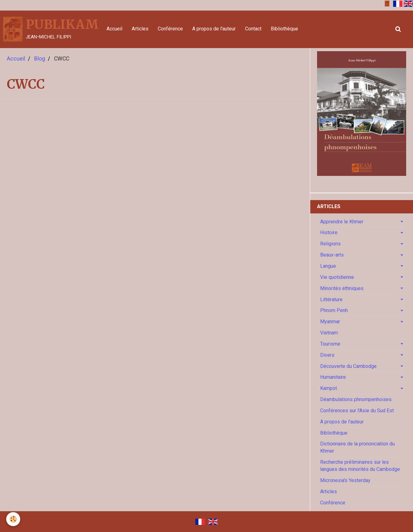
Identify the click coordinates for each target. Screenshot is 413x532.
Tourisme (330, 344)
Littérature (331, 300)
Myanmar (330, 322)
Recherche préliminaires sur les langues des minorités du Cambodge (360, 466)
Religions (330, 244)
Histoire (329, 232)
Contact (253, 29)
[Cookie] (13, 519)
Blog (40, 59)
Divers (327, 355)
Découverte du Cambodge (348, 366)
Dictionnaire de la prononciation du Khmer (357, 447)
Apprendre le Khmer (342, 222)
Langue (328, 266)
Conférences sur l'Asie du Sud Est (357, 411)
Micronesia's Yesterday (345, 480)
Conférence (170, 29)
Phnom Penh (334, 310)
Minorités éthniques (342, 288)
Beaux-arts (332, 255)
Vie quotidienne (337, 277)
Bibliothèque (284, 29)
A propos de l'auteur (214, 29)
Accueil (114, 29)
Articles (140, 29)
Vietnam (329, 333)
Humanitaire (333, 377)
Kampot (329, 388)
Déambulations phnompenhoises (356, 399)
